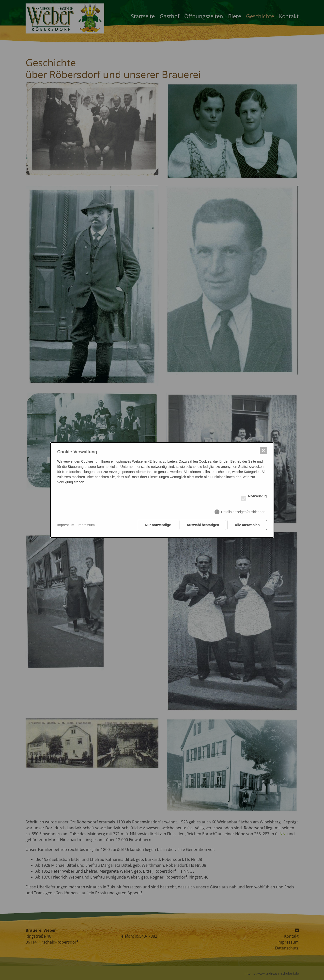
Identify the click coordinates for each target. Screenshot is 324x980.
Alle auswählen (247, 525)
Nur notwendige (157, 525)
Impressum (66, 525)
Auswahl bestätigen (203, 525)
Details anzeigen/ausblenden (243, 512)
